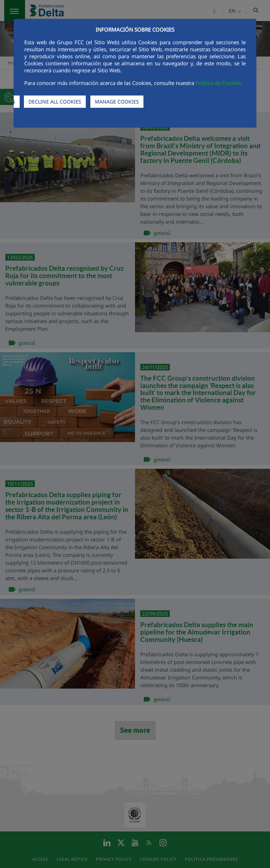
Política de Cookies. (219, 83)
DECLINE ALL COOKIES (55, 102)
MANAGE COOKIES (117, 102)
